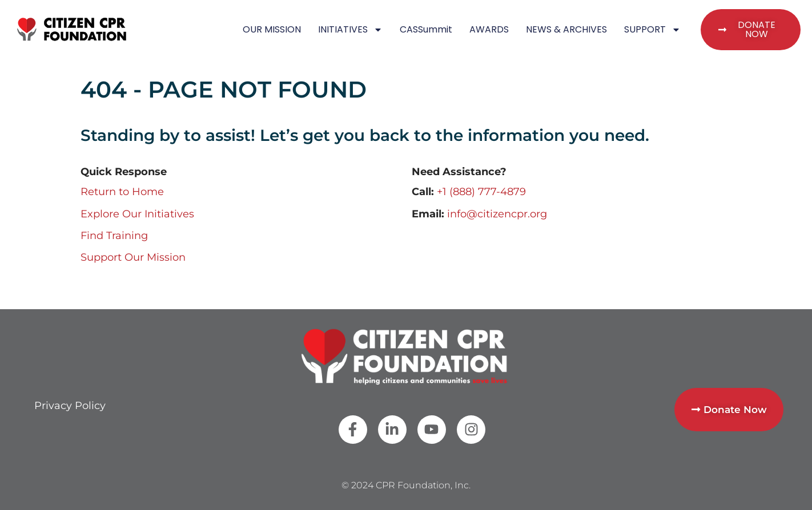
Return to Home (122, 192)
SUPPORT (652, 30)
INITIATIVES (350, 30)
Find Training (114, 236)
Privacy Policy (70, 406)
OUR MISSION (272, 29)
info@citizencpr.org (497, 214)
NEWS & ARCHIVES (566, 29)
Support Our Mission (133, 257)
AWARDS (489, 29)
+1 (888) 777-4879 (481, 192)
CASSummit (426, 29)
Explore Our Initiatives (137, 214)
